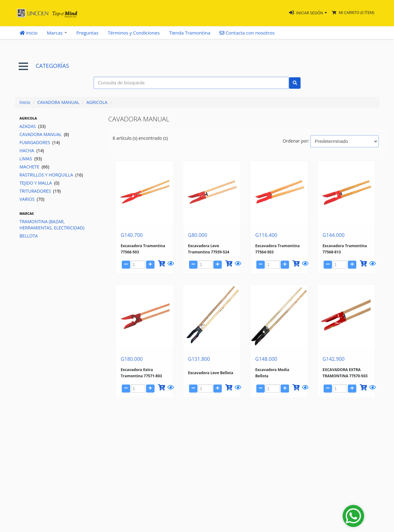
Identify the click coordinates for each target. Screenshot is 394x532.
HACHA (32, 151)
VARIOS (32, 199)
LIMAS (31, 159)
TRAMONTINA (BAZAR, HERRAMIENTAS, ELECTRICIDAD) (52, 225)
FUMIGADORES (40, 142)
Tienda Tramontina (190, 33)
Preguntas (87, 33)
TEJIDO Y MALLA (40, 183)
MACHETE (34, 167)
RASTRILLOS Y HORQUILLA (51, 175)
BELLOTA (29, 236)
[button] (308, 13)
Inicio (29, 33)
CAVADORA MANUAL (58, 102)
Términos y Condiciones (134, 33)
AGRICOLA (97, 102)
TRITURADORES (40, 191)
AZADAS (33, 126)
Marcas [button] (57, 33)
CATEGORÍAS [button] (44, 66)
